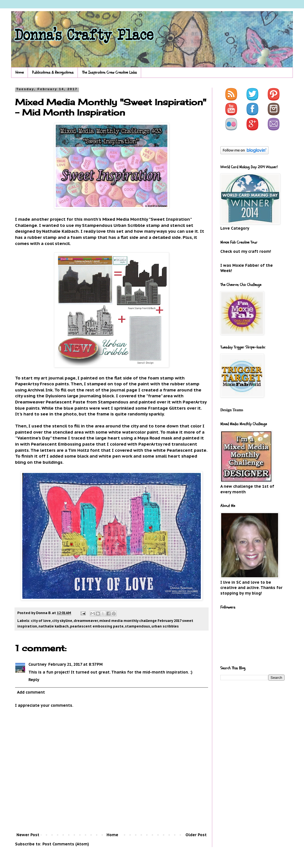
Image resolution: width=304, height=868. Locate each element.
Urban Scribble (129, 225)
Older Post (196, 835)
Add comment (31, 692)
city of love (41, 621)
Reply (34, 680)
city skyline (62, 621)
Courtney (38, 664)
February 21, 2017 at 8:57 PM (75, 664)
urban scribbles (165, 626)
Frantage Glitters (167, 408)
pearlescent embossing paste (97, 626)
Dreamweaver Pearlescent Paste (50, 402)
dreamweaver (86, 621)
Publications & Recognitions (53, 72)
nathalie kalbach (54, 626)
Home (20, 72)
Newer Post (28, 835)
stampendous (137, 626)
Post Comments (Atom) (66, 844)
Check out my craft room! (246, 251)
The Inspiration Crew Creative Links (109, 72)
